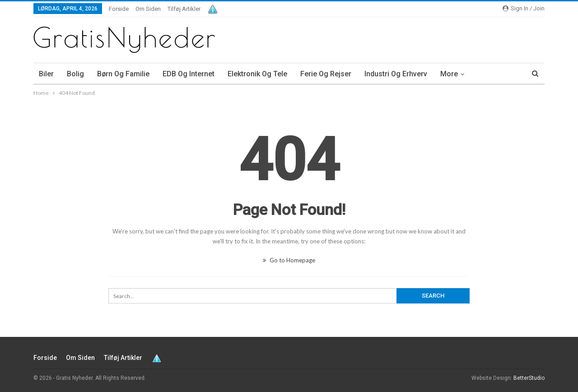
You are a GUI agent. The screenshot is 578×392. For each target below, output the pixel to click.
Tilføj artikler (184, 9)
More (449, 74)
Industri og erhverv (396, 74)
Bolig (75, 74)
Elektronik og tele (257, 74)
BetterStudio (529, 378)
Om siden (148, 9)
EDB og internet (189, 74)
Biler (46, 74)
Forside (119, 9)
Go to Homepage (289, 260)
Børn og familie (123, 74)
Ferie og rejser (326, 74)
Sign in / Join (524, 8)
